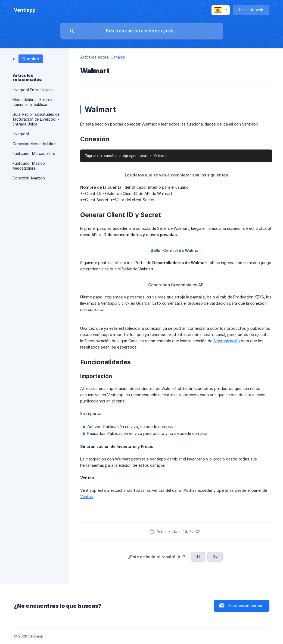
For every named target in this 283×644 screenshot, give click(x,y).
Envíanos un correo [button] (245, 606)
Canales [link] (118, 57)
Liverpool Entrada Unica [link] (34, 90)
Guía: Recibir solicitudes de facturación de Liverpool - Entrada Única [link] (36, 119)
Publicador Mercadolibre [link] (34, 154)
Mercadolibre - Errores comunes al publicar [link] (32, 102)
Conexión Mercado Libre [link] (34, 144)
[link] (28, 58)
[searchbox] (142, 31)
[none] (25, 10)
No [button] (215, 556)
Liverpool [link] (21, 134)
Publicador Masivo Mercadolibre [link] (29, 166)
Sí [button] (198, 556)
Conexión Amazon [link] (29, 178)
